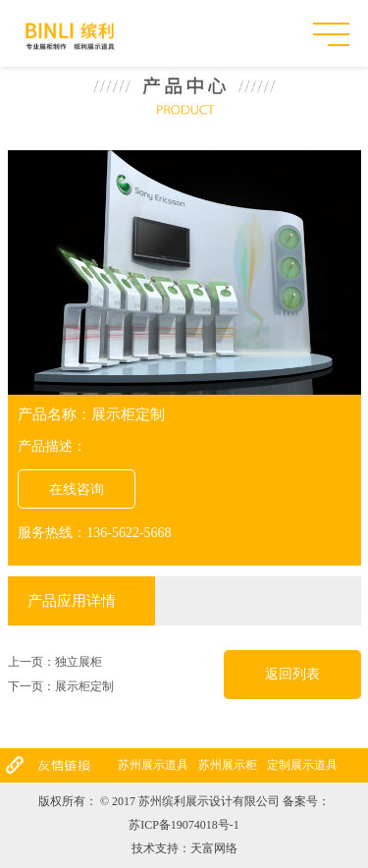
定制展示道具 (302, 765)
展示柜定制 (84, 686)
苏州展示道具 (153, 765)
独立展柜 (79, 662)
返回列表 (292, 674)
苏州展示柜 (228, 765)
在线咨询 (77, 489)
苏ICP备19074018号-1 (184, 825)
